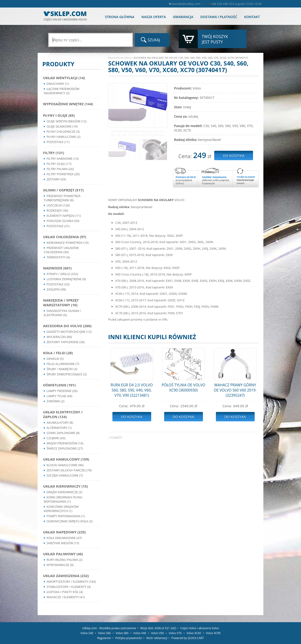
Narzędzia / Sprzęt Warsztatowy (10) (61, 303)
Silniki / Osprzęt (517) (63, 190)
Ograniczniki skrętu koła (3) (69, 521)
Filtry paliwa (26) (60, 169)
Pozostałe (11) (58, 142)
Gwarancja (183, 17)
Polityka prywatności (129, 638)
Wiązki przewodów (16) (65, 443)
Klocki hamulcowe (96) (65, 465)
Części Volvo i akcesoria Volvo (200, 628)
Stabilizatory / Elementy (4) (69, 587)
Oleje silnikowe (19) (62, 126)
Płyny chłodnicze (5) (63, 132)
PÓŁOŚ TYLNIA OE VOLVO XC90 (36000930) (183, 388)
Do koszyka (132, 417)
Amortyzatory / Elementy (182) (71, 582)
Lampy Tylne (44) (59, 396)
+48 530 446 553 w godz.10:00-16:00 (236, 4)
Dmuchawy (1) (58, 84)
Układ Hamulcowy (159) (66, 459)
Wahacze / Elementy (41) (66, 597)
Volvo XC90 (213, 633)
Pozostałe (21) (58, 226)
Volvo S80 (122, 633)
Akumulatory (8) (60, 423)
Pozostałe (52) (58, 284)
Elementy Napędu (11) (64, 216)
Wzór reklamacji (157, 638)
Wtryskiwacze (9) (60, 565)
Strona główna (120, 17)
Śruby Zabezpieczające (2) (67, 374)
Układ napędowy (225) (64, 532)
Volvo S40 (87, 633)
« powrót (115, 438)
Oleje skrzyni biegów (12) (67, 121)
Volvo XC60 (194, 633)
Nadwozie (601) (57, 268)
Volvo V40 (140, 633)
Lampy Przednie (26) (62, 391)
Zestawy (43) (56, 179)
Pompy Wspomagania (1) (66, 516)
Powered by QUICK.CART (188, 638)
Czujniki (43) (56, 438)
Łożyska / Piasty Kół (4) (65, 592)
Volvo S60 (104, 633)
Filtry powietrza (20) (63, 174)
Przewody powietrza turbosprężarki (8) (62, 198)
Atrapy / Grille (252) (62, 274)
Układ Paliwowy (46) (63, 554)
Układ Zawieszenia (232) (66, 576)
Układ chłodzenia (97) (65, 237)
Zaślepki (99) (56, 289)
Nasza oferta (154, 17)
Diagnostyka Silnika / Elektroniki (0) (62, 313)
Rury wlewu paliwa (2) (64, 560)
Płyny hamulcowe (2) (63, 137)
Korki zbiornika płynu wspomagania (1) (63, 499)
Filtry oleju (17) (59, 164)
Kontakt (252, 17)
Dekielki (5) (55, 359)
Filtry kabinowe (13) (63, 159)
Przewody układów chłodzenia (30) (61, 250)
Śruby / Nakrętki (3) (62, 369)
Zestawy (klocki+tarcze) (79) (69, 470)
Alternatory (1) (59, 428)
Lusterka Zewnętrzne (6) (66, 279)
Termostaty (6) (58, 257)
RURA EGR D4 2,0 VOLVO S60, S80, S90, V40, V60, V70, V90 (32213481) (132, 390)
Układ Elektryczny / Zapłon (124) (63, 414)
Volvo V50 (157, 633)
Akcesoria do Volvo (120, 58)
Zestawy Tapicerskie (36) (66, 342)
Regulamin (104, 638)
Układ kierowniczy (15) (65, 486)
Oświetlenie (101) (59, 385)
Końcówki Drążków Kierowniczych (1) (61, 509)
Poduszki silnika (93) (63, 221)
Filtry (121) (53, 153)
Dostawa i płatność (219, 17)
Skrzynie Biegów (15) (63, 543)
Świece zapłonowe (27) (65, 448)
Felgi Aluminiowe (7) (63, 364)
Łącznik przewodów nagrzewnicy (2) (62, 91)
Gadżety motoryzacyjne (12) (69, 332)
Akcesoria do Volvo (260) (67, 326)
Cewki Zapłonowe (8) (63, 433)
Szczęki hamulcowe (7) (65, 475)
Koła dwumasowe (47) (64, 538)
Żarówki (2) (55, 401)
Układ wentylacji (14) (64, 78)
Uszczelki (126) (58, 205)
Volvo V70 (175, 633)
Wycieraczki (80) (59, 337)
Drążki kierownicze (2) (64, 492)
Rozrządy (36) (57, 210)
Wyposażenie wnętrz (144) (68, 104)
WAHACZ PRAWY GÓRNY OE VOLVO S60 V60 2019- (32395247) (235, 390)
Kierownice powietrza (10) (68, 243)
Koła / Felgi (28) (58, 353)
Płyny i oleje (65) (59, 115)
